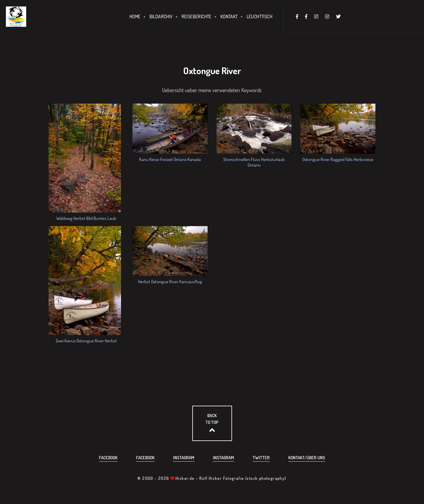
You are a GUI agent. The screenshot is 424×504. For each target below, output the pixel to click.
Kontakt (229, 16)
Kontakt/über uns (307, 458)
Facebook (108, 458)
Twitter (261, 458)
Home (135, 16)
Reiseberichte (197, 16)
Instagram (184, 458)
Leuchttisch (260, 16)
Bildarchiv (161, 16)
